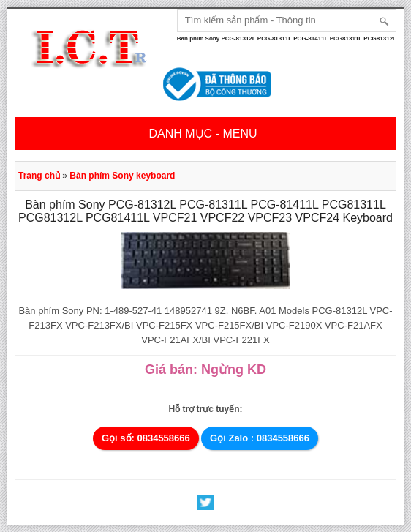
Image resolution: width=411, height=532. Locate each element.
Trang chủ (39, 176)
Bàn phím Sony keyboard (122, 176)
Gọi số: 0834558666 (146, 438)
